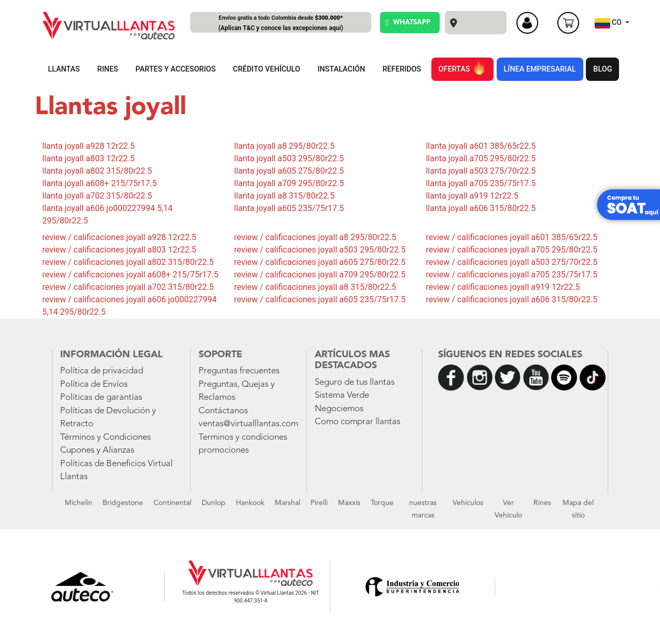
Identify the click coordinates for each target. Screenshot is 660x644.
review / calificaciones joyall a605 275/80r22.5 (320, 262)
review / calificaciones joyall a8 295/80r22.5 (315, 237)
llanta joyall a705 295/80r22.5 (481, 158)
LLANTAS (64, 69)
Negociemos (339, 409)
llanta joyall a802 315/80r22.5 (97, 171)
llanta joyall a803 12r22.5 (89, 158)
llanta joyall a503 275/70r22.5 (481, 171)
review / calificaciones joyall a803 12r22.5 (120, 250)
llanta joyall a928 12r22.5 (89, 146)
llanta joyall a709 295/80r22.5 (289, 183)
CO (609, 23)
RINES (108, 69)
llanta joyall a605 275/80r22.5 (289, 171)
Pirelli (319, 503)
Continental (172, 503)
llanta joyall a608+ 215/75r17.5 (100, 183)
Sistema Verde (342, 395)
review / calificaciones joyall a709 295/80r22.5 (320, 275)
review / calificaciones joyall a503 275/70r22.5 (511, 262)
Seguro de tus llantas (355, 382)
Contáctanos (223, 411)
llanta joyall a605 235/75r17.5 (289, 208)
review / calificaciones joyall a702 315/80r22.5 (128, 287)
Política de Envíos (94, 384)
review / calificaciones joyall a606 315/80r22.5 (511, 299)
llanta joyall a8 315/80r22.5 (284, 196)
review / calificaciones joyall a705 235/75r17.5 (511, 275)
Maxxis (349, 503)
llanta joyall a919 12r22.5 (472, 196)
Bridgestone (123, 503)
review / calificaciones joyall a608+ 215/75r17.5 (131, 275)
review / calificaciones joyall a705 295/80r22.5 (511, 250)
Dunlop (214, 503)
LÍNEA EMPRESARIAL (540, 69)
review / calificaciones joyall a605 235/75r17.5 (320, 299)
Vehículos (468, 503)
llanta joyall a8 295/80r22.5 (284, 146)
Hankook (250, 503)
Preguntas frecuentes (239, 371)
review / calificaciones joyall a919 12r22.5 (503, 287)
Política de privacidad (102, 371)
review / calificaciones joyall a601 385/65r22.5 (511, 237)
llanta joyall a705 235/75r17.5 (481, 183)
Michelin (79, 503)
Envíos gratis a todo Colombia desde (281, 24)
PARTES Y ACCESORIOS (175, 69)
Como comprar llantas (357, 422)
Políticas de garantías (101, 397)
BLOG (602, 69)
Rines (542, 503)
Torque (382, 503)
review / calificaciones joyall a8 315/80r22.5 (315, 287)
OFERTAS (462, 67)
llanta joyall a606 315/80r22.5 (481, 208)
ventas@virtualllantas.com (248, 424)
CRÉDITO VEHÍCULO (266, 69)
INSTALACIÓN (342, 69)
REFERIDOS (402, 69)
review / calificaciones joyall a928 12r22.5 (120, 237)
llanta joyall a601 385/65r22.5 (481, 146)
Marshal (287, 503)
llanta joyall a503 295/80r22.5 (289, 158)
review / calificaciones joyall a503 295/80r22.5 (320, 250)
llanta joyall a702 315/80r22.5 (97, 196)
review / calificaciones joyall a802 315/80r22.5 (128, 262)
